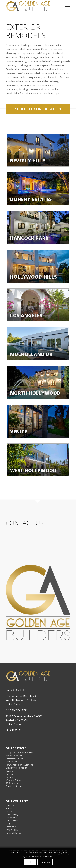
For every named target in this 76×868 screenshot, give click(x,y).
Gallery (9, 812)
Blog (8, 824)
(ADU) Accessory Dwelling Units (20, 753)
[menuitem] (66, 6)
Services (10, 808)
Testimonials (12, 818)
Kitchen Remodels (14, 756)
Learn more (45, 862)
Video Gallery (12, 815)
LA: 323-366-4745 (16, 690)
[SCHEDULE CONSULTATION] (38, 109)
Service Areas (12, 821)
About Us (10, 805)
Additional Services (15, 786)
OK (30, 862)
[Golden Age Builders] (32, 6)
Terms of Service (14, 833)
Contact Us (11, 827)
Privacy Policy (12, 830)
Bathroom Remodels (15, 759)
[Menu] (66, 6)
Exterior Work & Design (16, 768)
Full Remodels (12, 762)
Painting (9, 771)
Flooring (9, 777)
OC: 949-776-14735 (16, 710)
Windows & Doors (14, 780)
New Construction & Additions (19, 765)
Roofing (9, 774)
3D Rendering (12, 783)
